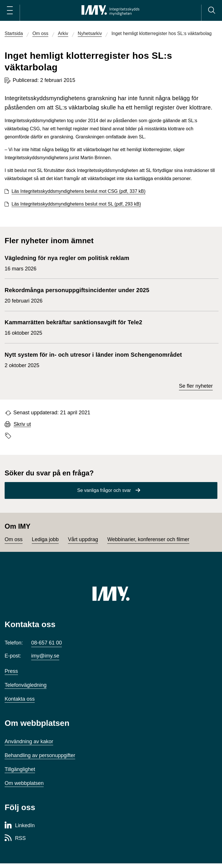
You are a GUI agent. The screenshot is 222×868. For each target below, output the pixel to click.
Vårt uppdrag (83, 539)
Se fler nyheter (196, 386)
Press (11, 671)
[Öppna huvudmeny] (10, 10)
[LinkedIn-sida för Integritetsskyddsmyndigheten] (20, 826)
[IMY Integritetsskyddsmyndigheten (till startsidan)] (110, 10)
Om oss (14, 539)
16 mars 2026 (69, 263)
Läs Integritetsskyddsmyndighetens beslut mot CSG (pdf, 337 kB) (78, 191)
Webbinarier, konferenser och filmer (148, 539)
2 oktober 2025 (93, 359)
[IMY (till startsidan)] (111, 594)
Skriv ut (22, 424)
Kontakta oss (20, 699)
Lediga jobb (45, 539)
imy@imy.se (45, 656)
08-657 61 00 (47, 643)
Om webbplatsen (24, 783)
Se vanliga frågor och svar (104, 490)
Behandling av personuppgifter (40, 755)
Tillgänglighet (20, 769)
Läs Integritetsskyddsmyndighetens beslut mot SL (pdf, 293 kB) (76, 204)
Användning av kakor (29, 741)
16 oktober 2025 (73, 327)
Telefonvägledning (26, 685)
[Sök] (212, 10)
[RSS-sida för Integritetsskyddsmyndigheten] (15, 838)
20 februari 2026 (77, 295)
